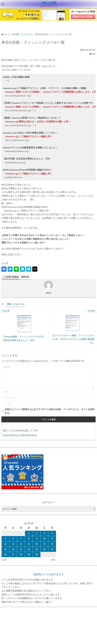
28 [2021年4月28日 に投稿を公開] (21, 559)
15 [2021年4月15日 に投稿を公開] (29, 548)
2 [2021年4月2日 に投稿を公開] (37, 537)
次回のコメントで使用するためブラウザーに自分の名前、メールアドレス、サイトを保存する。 (50, 415)
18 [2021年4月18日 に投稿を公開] (52, 548)
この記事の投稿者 (11, 277)
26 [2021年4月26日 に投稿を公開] (5, 559)
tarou (94, 54)
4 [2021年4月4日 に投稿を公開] (52, 537)
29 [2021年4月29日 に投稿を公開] (29, 559)
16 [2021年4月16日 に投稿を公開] (37, 548)
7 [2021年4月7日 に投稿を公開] (21, 543)
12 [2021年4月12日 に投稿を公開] (5, 548)
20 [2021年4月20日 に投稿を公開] (13, 553)
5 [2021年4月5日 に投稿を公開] (5, 543)
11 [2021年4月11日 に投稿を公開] (52, 543)
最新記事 (25, 277)
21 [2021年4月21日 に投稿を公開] (21, 553)
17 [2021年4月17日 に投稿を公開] (44, 548)
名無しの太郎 (49, 3)
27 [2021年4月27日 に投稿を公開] (13, 559)
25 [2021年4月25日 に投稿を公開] (52, 553)
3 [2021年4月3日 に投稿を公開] (44, 537)
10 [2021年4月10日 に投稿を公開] (44, 543)
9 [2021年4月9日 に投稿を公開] (37, 543)
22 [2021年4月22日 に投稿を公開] (29, 553)
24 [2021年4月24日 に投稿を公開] (44, 553)
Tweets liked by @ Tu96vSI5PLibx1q (20, 439)
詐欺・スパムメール (15, 304)
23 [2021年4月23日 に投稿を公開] (37, 553)
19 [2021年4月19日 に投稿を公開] (5, 553)
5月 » (54, 564)
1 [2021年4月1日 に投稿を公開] (29, 537)
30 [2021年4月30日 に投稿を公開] (37, 559)
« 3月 (4, 564)
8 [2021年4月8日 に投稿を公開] (29, 543)
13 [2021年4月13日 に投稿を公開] (13, 548)
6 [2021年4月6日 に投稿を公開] (13, 543)
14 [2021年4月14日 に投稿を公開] (21, 548)
